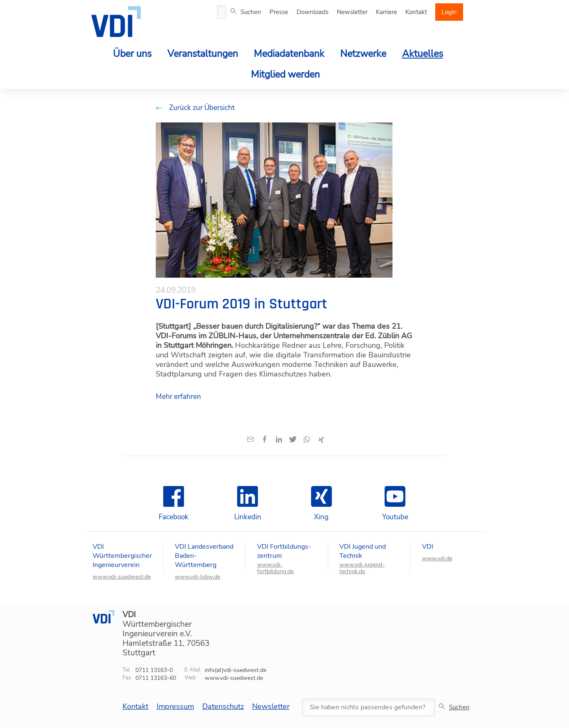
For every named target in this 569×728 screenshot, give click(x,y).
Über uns (132, 54)
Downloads (313, 12)
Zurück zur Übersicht (195, 108)
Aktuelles (423, 54)
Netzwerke (363, 54)
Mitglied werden (285, 75)
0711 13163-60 (156, 678)
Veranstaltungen (203, 54)
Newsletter (352, 12)
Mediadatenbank (289, 54)
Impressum (175, 706)
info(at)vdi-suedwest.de (235, 670)
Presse (279, 12)
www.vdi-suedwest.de (122, 577)
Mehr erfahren (178, 397)
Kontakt (416, 12)
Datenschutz (223, 706)
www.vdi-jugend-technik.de (362, 568)
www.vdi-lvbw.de (197, 577)
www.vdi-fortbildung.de (275, 568)
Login (449, 12)
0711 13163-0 (154, 670)
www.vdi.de (437, 559)
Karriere (386, 12)
